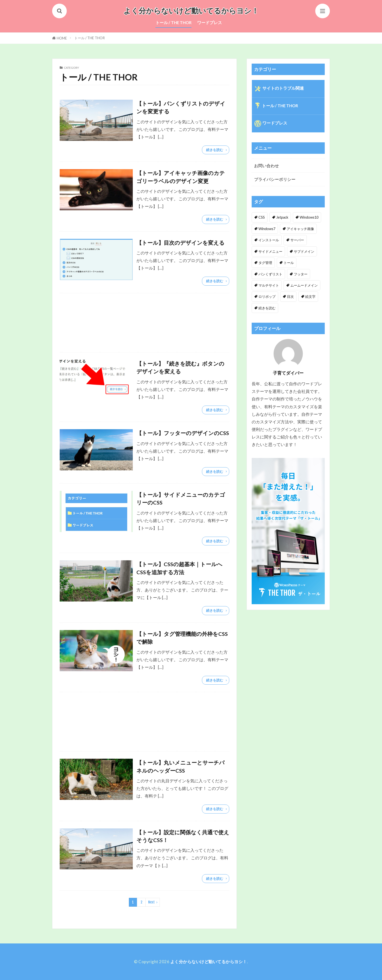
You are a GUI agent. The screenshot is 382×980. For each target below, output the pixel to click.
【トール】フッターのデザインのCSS (183, 433)
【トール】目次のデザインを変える (181, 243)
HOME (62, 38)
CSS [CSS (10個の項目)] (262, 217)
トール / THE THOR (173, 23)
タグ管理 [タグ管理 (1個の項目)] (265, 263)
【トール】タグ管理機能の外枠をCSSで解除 (182, 638)
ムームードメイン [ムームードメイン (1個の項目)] (304, 285)
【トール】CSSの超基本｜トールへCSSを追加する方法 (179, 568)
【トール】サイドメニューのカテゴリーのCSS (181, 499)
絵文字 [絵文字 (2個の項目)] (310, 296)
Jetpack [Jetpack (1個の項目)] (282, 217)
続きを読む (215, 150)
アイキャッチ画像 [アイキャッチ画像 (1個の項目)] (300, 229)
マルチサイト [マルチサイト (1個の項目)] (269, 285)
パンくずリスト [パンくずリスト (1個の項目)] (270, 274)
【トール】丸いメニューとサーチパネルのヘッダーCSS (181, 767)
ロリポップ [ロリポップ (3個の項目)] (267, 296)
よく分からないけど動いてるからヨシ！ (191, 11)
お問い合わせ (267, 166)
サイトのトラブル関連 (283, 88)
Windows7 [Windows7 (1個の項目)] (267, 229)
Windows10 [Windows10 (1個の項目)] (309, 217)
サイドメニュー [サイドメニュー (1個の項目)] (270, 251)
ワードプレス (210, 23)
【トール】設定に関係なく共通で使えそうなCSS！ (183, 836)
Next (151, 902)
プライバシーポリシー (275, 179)
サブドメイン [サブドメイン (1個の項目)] (304, 251)
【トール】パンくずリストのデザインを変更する (181, 107)
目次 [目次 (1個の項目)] (290, 296)
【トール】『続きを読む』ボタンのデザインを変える (180, 368)
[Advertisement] (144, 323)
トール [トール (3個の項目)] (289, 263)
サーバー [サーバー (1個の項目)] (297, 240)
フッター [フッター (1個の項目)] (301, 274)
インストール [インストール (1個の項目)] (269, 240)
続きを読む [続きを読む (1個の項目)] (267, 308)
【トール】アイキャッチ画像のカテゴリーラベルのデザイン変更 (181, 177)
